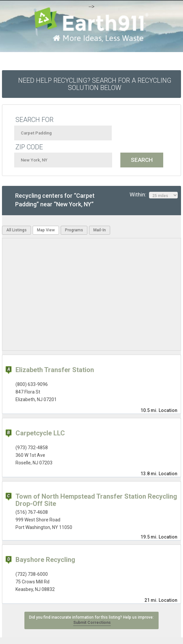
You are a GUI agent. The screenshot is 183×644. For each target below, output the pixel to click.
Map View (46, 230)
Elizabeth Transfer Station (55, 370)
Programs (74, 230)
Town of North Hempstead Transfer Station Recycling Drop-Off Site (96, 500)
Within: (154, 195)
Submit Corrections (92, 623)
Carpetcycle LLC (40, 433)
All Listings (16, 230)
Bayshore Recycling (45, 560)
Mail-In (100, 230)
